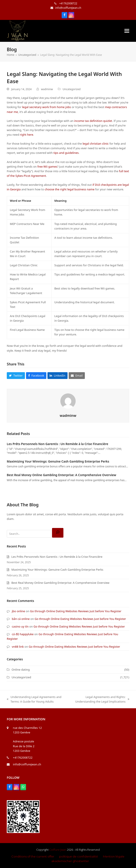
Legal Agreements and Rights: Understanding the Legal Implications (100, 699)
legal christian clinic (96, 144)
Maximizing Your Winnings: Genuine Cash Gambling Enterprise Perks (58, 461)
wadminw (47, 89)
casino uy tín (20, 626)
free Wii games (47, 167)
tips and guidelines (66, 153)
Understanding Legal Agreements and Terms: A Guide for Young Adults (34, 699)
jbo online (18, 611)
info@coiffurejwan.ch (68, 8)
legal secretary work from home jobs (46, 107)
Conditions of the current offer (33, 856)
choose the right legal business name (70, 189)
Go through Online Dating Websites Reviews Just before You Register (76, 611)
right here (27, 135)
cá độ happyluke (23, 634)
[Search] (58, 533)
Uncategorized (71, 89)
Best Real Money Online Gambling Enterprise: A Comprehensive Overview (61, 475)
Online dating (21, 670)
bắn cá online (21, 619)
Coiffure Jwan (58, 850)
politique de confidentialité (79, 856)
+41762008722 (68, 3)
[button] (127, 31)
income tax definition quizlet (93, 121)
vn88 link (18, 647)
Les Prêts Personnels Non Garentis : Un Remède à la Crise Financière (58, 444)
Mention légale (114, 856)
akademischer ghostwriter (70, 861)
